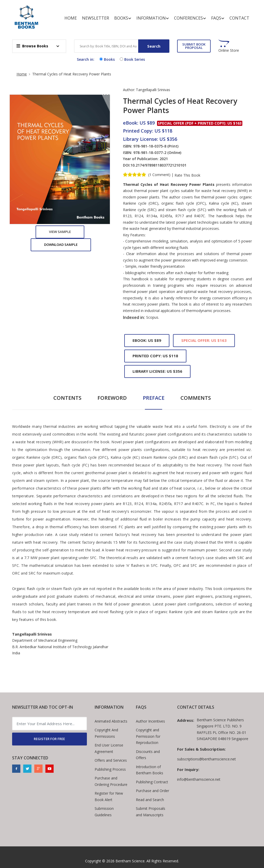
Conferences (190, 18)
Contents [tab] (67, 398)
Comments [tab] (196, 398)
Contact (239, 18)
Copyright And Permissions (106, 733)
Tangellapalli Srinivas (153, 90)
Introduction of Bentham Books (150, 770)
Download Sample (61, 245)
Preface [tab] (154, 398)
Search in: (86, 59)
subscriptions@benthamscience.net (207, 759)
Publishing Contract (152, 782)
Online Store (229, 50)
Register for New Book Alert (109, 796)
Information (153, 18)
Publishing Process (110, 769)
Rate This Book (187, 175)
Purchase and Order (152, 791)
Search (154, 46)
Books (123, 18)
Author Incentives (150, 721)
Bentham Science (130, 861)
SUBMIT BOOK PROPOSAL (194, 46)
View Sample (60, 232)
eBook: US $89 (147, 340)
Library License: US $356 (157, 371)
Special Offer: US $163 (204, 340)
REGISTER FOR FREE (49, 739)
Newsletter (96, 18)
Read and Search (150, 800)
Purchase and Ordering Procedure (111, 781)
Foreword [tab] (112, 398)
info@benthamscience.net (199, 779)
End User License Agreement (109, 748)
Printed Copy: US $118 (155, 356)
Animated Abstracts (111, 721)
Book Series (132, 59)
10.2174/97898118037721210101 (158, 165)
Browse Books (32, 46)
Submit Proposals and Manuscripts (151, 812)
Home (71, 18)
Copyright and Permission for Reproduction (148, 736)
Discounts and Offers (148, 755)
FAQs (218, 18)
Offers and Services (111, 760)
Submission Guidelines (104, 812)
